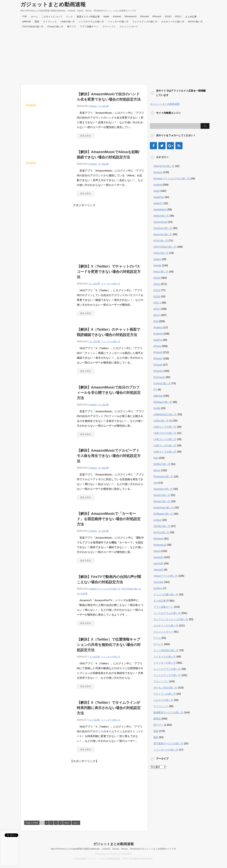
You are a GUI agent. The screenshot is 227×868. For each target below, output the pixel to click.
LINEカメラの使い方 (165, 427)
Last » (76, 823)
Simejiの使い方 (162, 495)
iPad (156, 321)
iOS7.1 (157, 303)
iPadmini (158, 334)
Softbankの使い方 (163, 514)
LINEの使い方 (68, 22)
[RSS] (179, 146)
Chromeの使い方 (163, 228)
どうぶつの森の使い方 (166, 594)
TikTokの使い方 (162, 526)
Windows (158, 539)
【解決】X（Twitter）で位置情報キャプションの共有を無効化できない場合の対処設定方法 (109, 645)
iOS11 (178, 16)
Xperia (157, 551)
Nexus (157, 470)
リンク (69, 17)
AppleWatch (160, 210)
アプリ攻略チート (89, 27)
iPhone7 (158, 359)
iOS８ (157, 309)
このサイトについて (52, 17)
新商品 (157, 719)
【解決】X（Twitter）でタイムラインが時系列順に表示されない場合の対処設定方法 (109, 708)
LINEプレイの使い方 (165, 439)
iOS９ (157, 315)
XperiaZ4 (158, 557)
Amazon (93, 106)
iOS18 (157, 296)
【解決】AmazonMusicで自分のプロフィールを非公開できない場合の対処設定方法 (109, 393)
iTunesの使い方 (55, 27)
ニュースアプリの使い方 (167, 669)
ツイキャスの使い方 (165, 657)
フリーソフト (109, 27)
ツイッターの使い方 (118, 22)
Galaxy (157, 259)
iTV (155, 390)
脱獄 (37, 22)
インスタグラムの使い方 (91, 22)
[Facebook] (153, 146)
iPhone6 (158, 352)
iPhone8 (145, 16)
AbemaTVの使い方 (164, 166)
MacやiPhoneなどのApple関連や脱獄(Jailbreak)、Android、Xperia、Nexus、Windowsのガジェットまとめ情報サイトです (113, 849)
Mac (156, 458)
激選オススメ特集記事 (88, 17)
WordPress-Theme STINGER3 (114, 854)
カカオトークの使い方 (173, 22)
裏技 (156, 737)
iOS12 (157, 290)
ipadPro (158, 340)
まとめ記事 (191, 17)
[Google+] (170, 146)
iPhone (157, 346)
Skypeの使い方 (162, 501)
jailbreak (27, 21)
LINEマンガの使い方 (165, 445)
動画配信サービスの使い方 (168, 712)
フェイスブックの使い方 (145, 22)
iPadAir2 (158, 327)
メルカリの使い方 (163, 700)
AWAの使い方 (161, 216)
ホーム (34, 17)
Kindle (157, 408)
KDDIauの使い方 (163, 402)
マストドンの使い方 (165, 694)
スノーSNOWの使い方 (166, 650)
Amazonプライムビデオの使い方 (105, 589)
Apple (106, 16)
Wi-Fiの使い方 (195, 22)
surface (157, 520)
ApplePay (159, 197)
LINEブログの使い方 (165, 433)
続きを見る (86, 136)
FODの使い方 (161, 253)
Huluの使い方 (161, 272)
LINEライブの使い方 (165, 452)
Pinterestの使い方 (163, 476)
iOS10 (168, 16)
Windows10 (131, 16)
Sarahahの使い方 (163, 489)
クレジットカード (129, 27)
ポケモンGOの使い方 (165, 688)
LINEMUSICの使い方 (165, 414)
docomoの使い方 (163, 234)
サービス (158, 644)
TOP (25, 16)
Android (117, 16)
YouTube (158, 582)
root (156, 483)
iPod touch (159, 377)
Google (157, 265)
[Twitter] (162, 146)
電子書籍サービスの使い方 (168, 743)
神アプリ (72, 27)
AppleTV (158, 203)
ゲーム (157, 638)
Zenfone (158, 588)
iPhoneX (157, 16)
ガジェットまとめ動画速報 (53, 4)
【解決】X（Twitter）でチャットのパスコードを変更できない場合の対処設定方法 (109, 272)
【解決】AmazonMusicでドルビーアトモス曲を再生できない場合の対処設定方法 (109, 456)
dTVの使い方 (161, 241)
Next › (67, 823)
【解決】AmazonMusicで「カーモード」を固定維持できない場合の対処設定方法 (109, 519)
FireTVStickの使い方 (33, 27)
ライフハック (50, 22)
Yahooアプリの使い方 (166, 576)
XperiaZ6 (158, 570)
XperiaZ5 (158, 563)
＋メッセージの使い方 (166, 750)
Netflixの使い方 (162, 464)
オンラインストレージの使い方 (171, 619)
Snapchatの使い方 (164, 508)
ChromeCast (160, 222)
